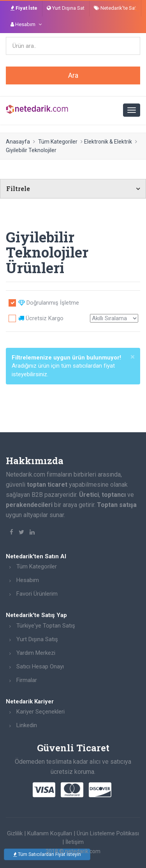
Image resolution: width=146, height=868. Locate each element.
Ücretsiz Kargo (41, 318)
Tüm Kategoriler (58, 142)
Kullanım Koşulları (50, 833)
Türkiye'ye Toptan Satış (46, 626)
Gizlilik (15, 833)
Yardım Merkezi (36, 653)
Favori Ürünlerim (37, 594)
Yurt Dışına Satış (37, 639)
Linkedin (27, 725)
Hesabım (28, 580)
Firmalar (27, 680)
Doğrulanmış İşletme (49, 303)
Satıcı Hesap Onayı (40, 666)
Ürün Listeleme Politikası (108, 833)
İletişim (75, 842)
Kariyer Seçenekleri (40, 712)
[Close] (133, 357)
